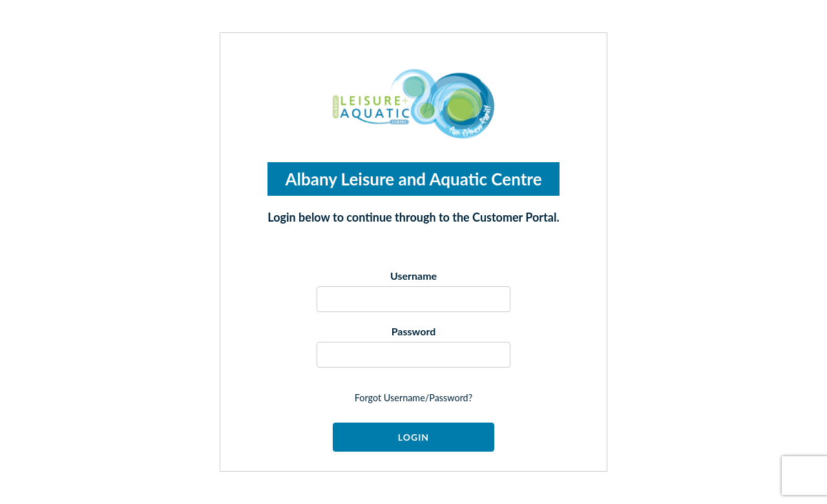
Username (413, 276)
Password (414, 331)
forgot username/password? (413, 398)
